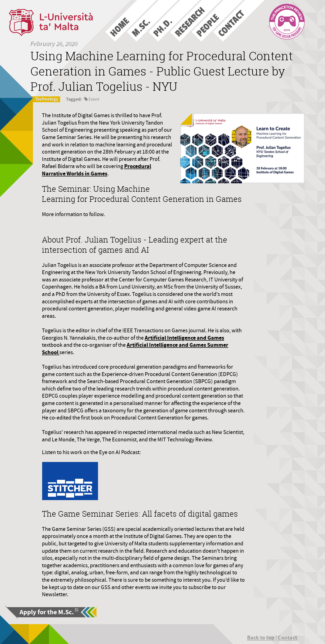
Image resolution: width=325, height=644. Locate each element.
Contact (287, 638)
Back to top (261, 638)
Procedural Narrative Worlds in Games (96, 170)
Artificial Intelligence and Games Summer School (135, 349)
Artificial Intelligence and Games (184, 338)
